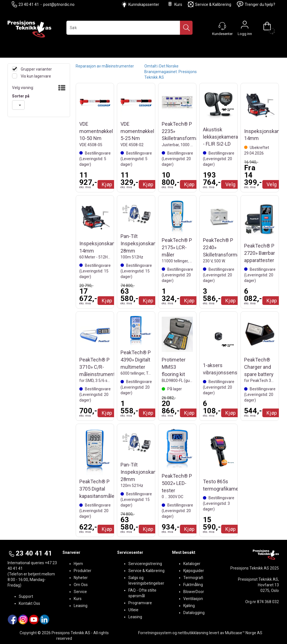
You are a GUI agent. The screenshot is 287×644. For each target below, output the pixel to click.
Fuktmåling (193, 585)
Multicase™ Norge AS (244, 633)
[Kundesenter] (222, 26)
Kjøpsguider (194, 571)
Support (26, 596)
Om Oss (81, 585)
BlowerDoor (194, 592)
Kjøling (189, 606)
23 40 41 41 (25, 4)
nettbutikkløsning (193, 633)
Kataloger (192, 564)
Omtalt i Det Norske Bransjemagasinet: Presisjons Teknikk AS (171, 72)
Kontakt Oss (29, 603)
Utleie (133, 610)
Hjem (78, 564)
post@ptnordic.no (59, 4)
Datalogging (194, 613)
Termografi (193, 578)
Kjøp (107, 184)
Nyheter (81, 578)
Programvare (140, 603)
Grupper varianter (36, 69)
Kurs (175, 4)
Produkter (83, 571)
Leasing (81, 606)
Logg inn (245, 26)
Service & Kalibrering (210, 4)
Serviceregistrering (145, 564)
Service (80, 592)
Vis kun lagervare (35, 76)
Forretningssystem (155, 633)
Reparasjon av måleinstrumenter (105, 66)
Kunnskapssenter (144, 4)
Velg (231, 184)
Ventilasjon (193, 599)
